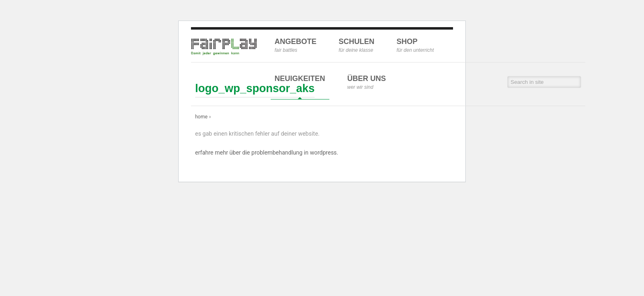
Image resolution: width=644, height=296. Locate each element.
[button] (576, 82)
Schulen (357, 45)
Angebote (296, 45)
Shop (415, 45)
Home (201, 117)
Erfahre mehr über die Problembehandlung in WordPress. (267, 153)
